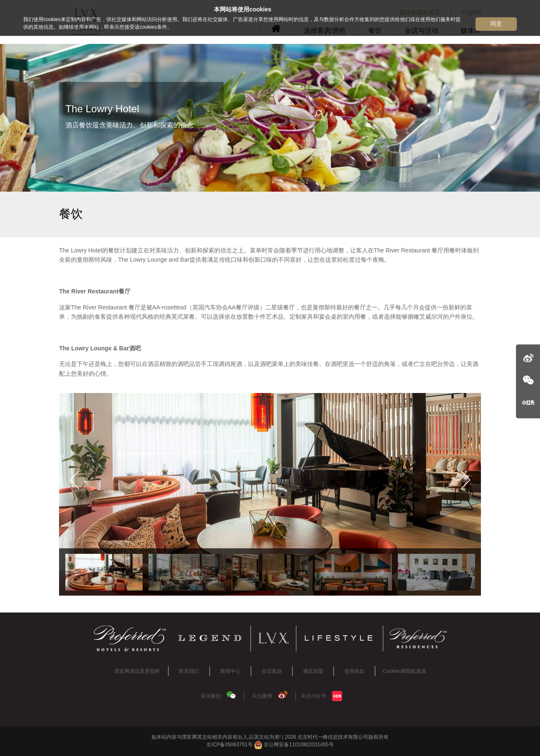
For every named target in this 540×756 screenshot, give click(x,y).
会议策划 (272, 671)
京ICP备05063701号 (229, 745)
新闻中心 (230, 671)
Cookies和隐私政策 (404, 671)
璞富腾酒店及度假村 (137, 671)
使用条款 (354, 671)
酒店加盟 (313, 671)
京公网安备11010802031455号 (294, 745)
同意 (496, 24)
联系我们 (189, 671)
